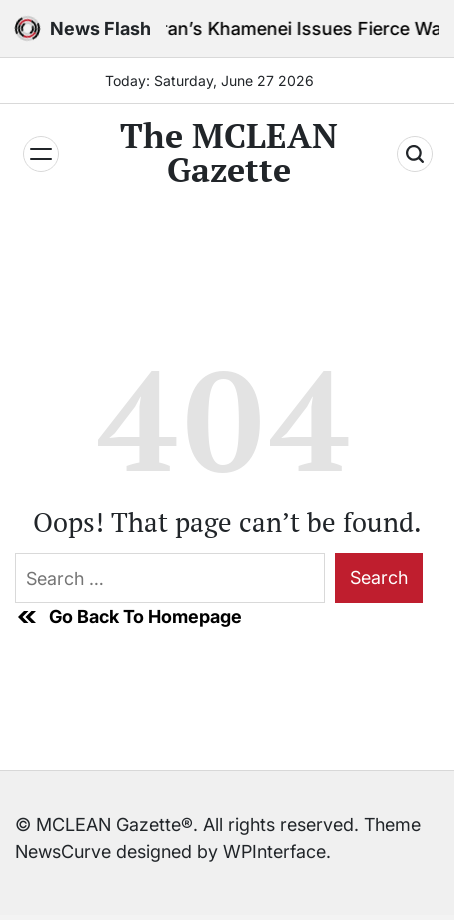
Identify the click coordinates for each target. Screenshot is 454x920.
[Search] (415, 154)
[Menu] (41, 154)
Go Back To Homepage (128, 617)
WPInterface (274, 851)
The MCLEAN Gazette (229, 153)
